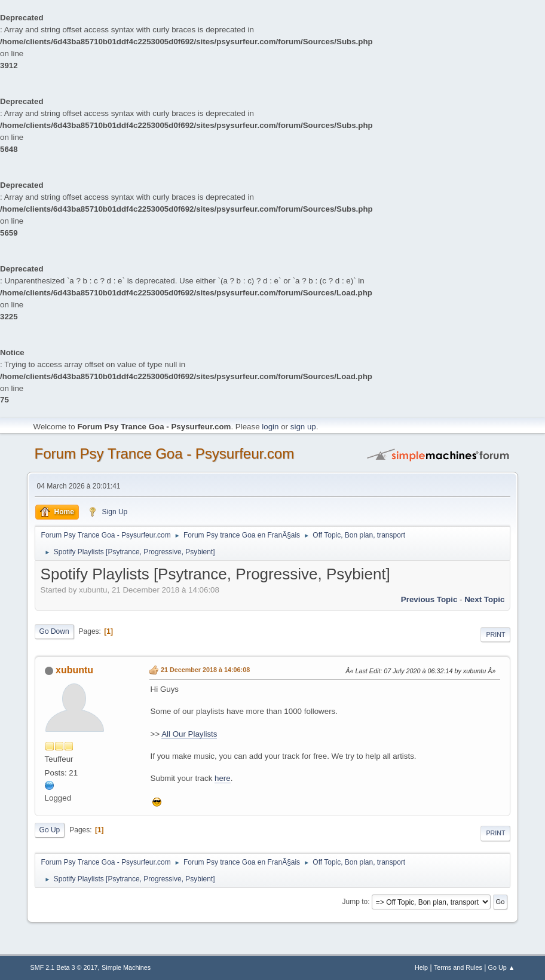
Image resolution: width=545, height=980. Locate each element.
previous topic (429, 599)
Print (495, 634)
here (223, 778)
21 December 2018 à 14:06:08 (205, 670)
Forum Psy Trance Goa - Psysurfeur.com (165, 454)
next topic (484, 599)
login (270, 427)
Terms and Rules (458, 967)
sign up (303, 427)
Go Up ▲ (502, 967)
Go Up (50, 830)
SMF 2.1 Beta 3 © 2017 (64, 967)
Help (421, 967)
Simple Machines (126, 967)
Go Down (54, 631)
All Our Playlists (189, 734)
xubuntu (74, 670)
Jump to (355, 902)
